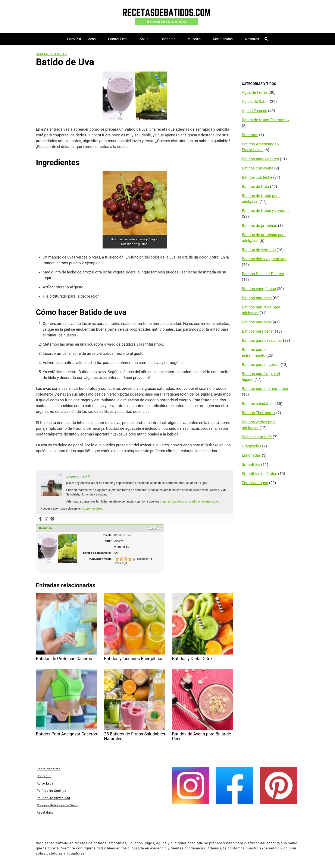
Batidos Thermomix (259, 413)
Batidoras (168, 39)
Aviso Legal (46, 783)
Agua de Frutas (255, 92)
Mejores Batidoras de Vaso (57, 805)
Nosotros (252, 39)
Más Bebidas (223, 39)
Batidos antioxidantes (260, 159)
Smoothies (251, 464)
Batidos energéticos (259, 289)
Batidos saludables (51, 54)
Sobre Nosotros (49, 769)
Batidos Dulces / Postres (263, 274)
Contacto (44, 776)
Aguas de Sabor (255, 102)
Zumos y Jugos (255, 483)
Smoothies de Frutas (259, 474)
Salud (144, 39)
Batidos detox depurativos (264, 259)
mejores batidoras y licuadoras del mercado (189, 501)
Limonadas (251, 455)
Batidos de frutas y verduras (266, 211)
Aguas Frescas (254, 111)
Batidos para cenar (258, 331)
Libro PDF (74, 39)
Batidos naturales (257, 298)
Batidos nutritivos (257, 322)
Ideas (92, 39)
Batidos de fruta (256, 186)
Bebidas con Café (257, 437)
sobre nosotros (92, 509)
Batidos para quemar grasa (265, 389)
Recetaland (45, 812)
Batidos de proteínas (259, 226)
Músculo (194, 39)
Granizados (252, 446)
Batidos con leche (257, 177)
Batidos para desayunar (262, 340)
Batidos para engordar (261, 365)
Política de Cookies (51, 791)
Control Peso (118, 39)
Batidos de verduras (259, 250)
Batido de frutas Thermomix (266, 120)
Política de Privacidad (53, 798)
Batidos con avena (258, 168)
